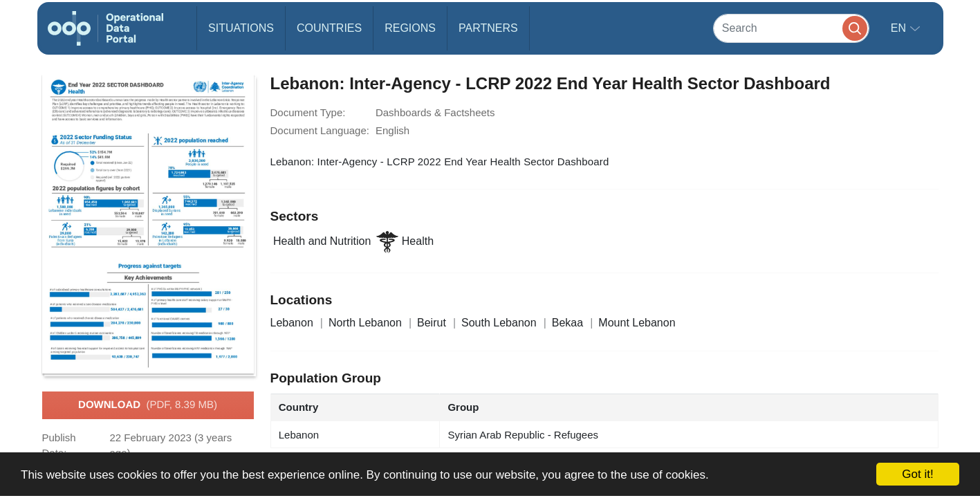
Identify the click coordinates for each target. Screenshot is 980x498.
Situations (241, 28)
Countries (329, 28)
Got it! (917, 474)
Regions (410, 28)
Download (148, 405)
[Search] (791, 28)
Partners (488, 28)
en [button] (900, 28)
